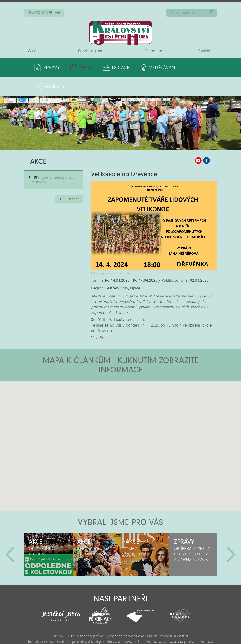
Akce (83, 68)
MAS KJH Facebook (207, 142)
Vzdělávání (155, 68)
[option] (48, 536)
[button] (134, 390)
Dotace (115, 68)
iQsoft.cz (181, 617)
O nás (33, 51)
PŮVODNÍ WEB (41, 13)
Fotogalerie (156, 51)
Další (231, 536)
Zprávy (52, 68)
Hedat (212, 13)
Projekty (195, 68)
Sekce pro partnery (120, 634)
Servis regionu (91, 51)
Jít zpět (73, 180)
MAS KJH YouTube (198, 142)
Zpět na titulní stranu (121, 33)
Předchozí (10, 536)
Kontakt (204, 51)
